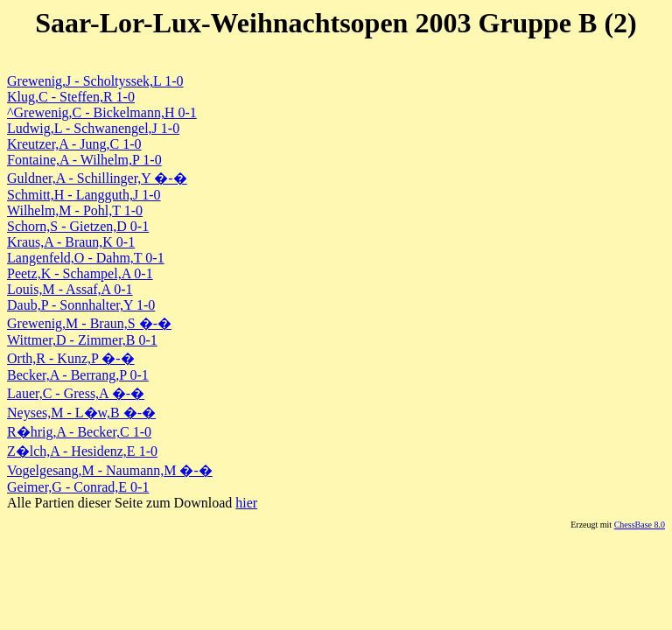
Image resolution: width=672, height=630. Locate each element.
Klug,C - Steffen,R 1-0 (71, 97)
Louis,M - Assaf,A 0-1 (70, 289)
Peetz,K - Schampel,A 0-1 (80, 273)
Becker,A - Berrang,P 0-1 (78, 375)
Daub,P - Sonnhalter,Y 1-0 (81, 305)
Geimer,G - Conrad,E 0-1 (78, 487)
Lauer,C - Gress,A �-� (76, 393)
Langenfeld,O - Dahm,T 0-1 (86, 258)
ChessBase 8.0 (640, 525)
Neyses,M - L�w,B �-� (81, 413)
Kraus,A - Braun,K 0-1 (71, 242)
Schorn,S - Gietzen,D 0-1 (78, 226)
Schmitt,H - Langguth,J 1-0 (84, 195)
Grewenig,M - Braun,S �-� (89, 323)
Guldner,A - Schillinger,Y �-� (97, 178)
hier (246, 503)
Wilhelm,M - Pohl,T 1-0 (75, 210)
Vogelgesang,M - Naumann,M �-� (110, 470)
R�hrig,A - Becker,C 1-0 (79, 432)
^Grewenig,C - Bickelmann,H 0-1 (102, 112)
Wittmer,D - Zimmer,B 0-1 (82, 340)
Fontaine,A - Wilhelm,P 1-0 (84, 160)
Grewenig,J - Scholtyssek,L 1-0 (95, 81)
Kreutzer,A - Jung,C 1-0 (74, 144)
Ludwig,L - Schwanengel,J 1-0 (93, 128)
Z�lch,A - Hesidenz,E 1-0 (82, 451)
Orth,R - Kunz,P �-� (71, 358)
